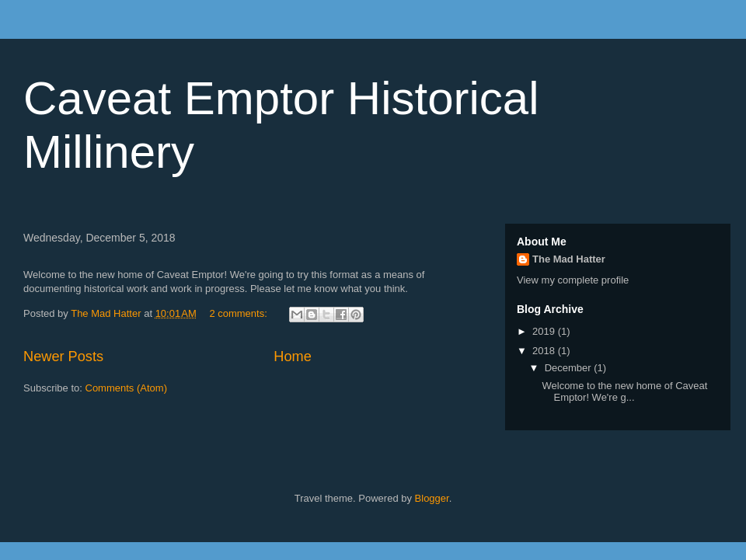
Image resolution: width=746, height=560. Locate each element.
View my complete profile (573, 280)
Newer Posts (63, 357)
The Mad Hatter (569, 259)
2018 (545, 351)
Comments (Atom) (126, 388)
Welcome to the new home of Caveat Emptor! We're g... (624, 392)
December (570, 368)
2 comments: (239, 313)
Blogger (432, 498)
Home (293, 357)
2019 (545, 331)
